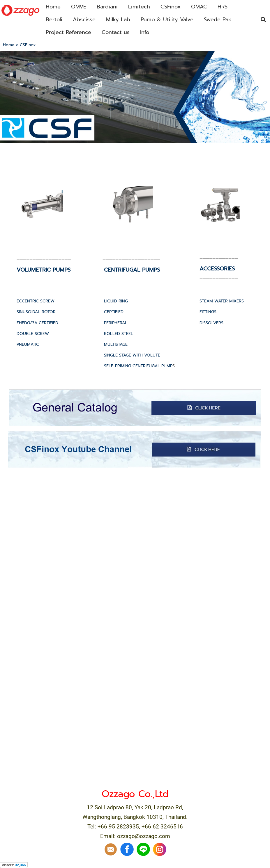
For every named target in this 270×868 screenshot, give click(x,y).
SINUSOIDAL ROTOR (36, 312)
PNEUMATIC (28, 344)
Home (9, 45)
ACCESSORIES (217, 269)
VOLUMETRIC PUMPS (44, 270)
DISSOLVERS (211, 323)
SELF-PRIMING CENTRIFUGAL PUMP (138, 366)
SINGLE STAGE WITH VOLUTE (132, 355)
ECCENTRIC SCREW (36, 301)
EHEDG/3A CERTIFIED (37, 323)
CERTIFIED (114, 312)
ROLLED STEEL (119, 334)
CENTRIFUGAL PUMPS (132, 270)
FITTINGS (208, 312)
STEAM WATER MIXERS (222, 301)
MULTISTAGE (116, 344)
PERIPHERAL (116, 323)
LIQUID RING (116, 301)
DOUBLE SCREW (33, 334)
